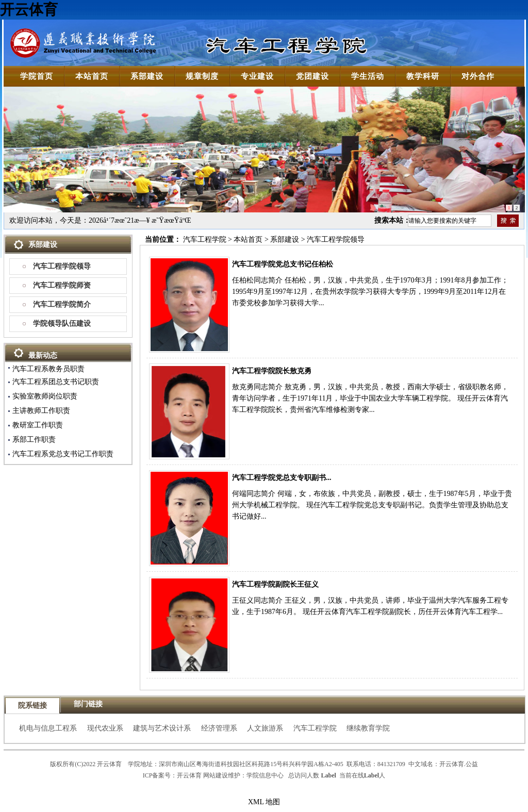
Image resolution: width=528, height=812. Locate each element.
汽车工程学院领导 (62, 266)
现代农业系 (105, 728)
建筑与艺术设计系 (162, 728)
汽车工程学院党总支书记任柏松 (283, 264)
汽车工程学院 (205, 239)
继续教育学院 (368, 728)
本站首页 (248, 239)
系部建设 (285, 239)
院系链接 (32, 706)
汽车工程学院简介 (62, 304)
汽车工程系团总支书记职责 (56, 382)
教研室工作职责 (38, 425)
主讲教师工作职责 (41, 411)
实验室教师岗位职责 (45, 396)
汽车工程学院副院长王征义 (275, 584)
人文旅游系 (265, 728)
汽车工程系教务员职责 (48, 369)
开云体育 (29, 10)
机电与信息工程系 (48, 728)
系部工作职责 (34, 440)
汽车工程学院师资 (62, 285)
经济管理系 (219, 728)
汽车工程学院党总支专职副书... (282, 478)
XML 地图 (264, 802)
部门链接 (88, 704)
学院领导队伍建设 (62, 324)
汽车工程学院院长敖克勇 (272, 371)
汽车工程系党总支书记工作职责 (63, 454)
